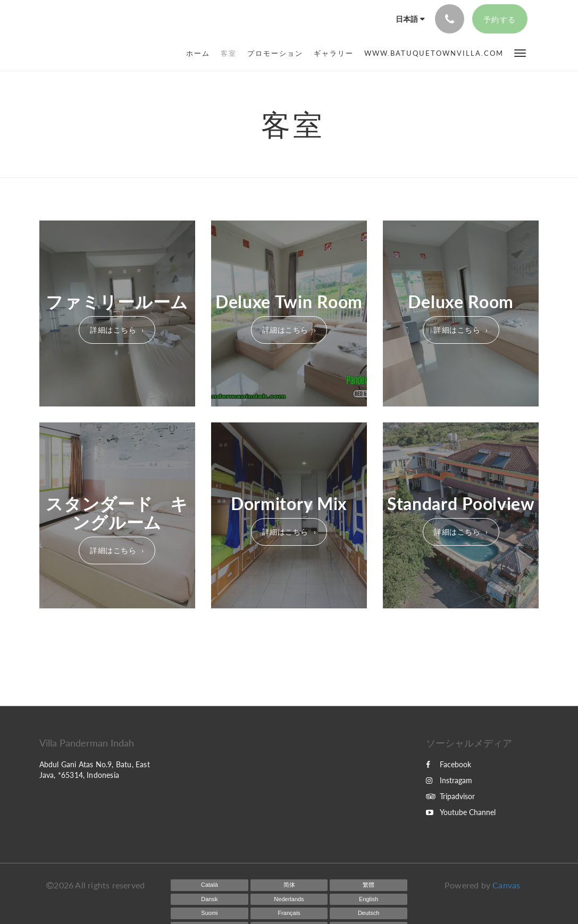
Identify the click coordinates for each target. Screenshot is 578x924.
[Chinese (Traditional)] (368, 885)
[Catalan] (210, 885)
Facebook (449, 764)
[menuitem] (201, 53)
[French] (289, 913)
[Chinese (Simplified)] (289, 885)
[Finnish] (210, 913)
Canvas (506, 885)
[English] (368, 900)
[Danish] (210, 900)
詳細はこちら (113, 330)
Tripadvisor (450, 796)
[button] (520, 52)
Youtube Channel (461, 812)
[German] (368, 913)
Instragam (449, 780)
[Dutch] (289, 900)
